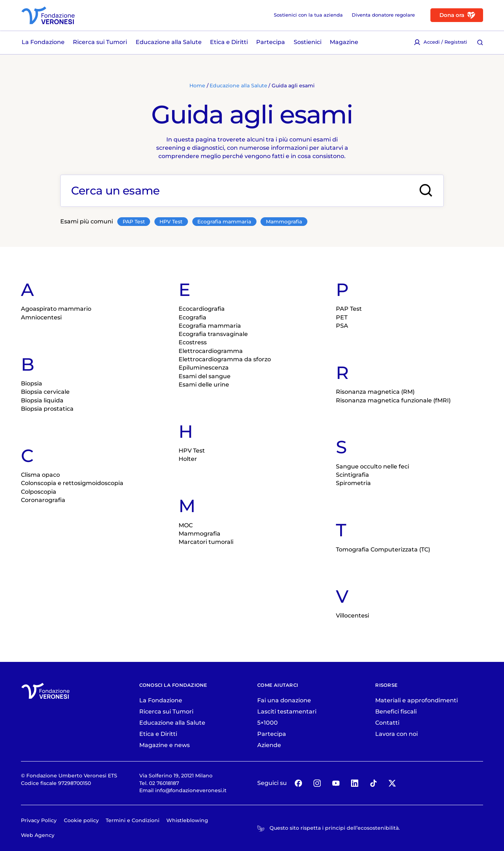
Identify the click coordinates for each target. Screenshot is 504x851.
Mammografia (284, 222)
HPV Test (171, 222)
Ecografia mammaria (224, 222)
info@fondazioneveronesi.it (191, 790)
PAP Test (134, 222)
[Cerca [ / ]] (480, 42)
